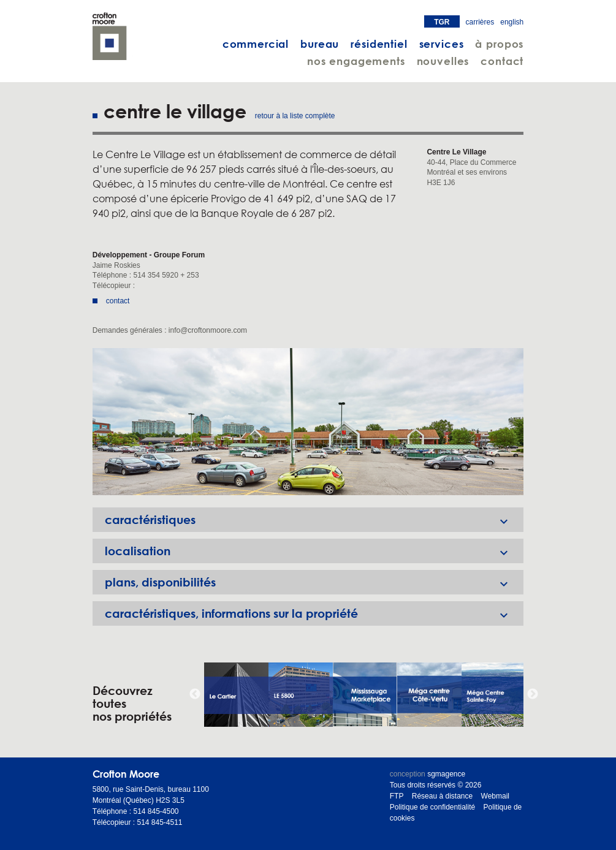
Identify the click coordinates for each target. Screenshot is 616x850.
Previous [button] (195, 694)
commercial (256, 44)
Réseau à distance (442, 796)
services (442, 44)
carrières (480, 22)
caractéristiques (314, 520)
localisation (314, 551)
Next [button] (533, 694)
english (512, 22)
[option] (308, 422)
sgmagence (446, 774)
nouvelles (443, 61)
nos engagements (356, 61)
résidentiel (379, 44)
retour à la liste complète (295, 116)
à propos (499, 44)
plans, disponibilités (314, 582)
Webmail (495, 796)
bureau (320, 44)
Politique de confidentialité (432, 807)
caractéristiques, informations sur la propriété (314, 613)
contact (502, 61)
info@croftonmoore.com (208, 330)
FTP (397, 796)
